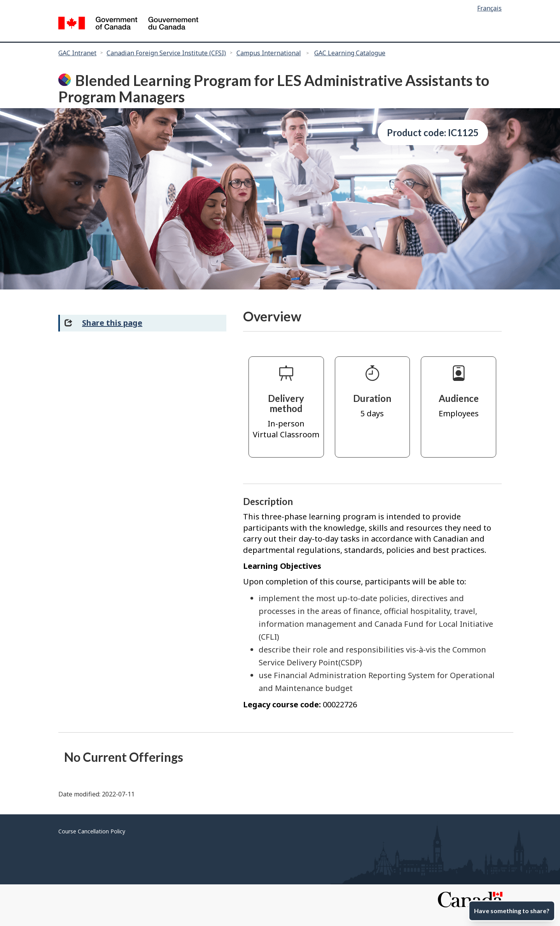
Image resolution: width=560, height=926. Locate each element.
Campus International (269, 53)
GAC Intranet (77, 53)
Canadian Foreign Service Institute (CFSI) (166, 53)
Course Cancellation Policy (92, 831)
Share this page (112, 323)
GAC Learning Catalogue (350, 53)
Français (489, 8)
